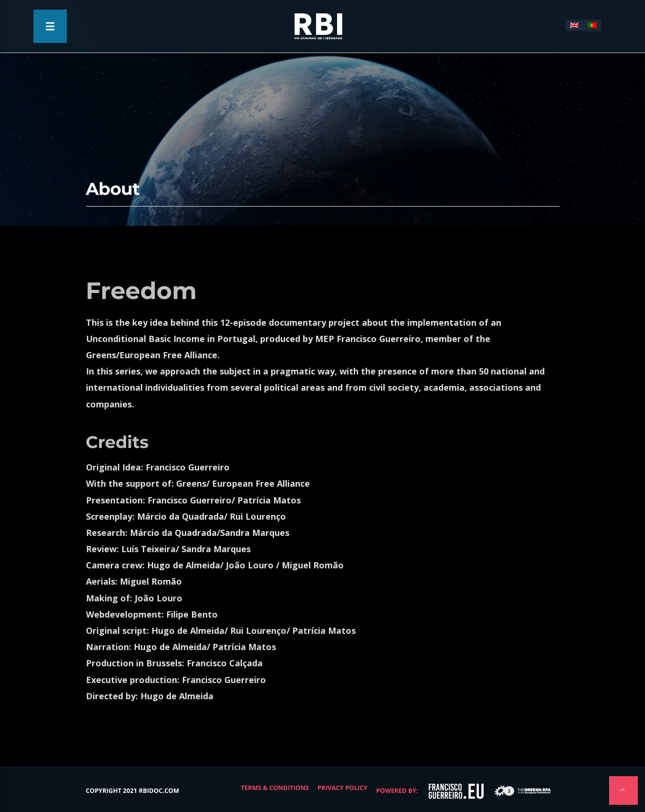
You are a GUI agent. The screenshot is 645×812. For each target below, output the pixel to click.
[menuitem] (574, 25)
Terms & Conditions (275, 788)
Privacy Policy (343, 788)
